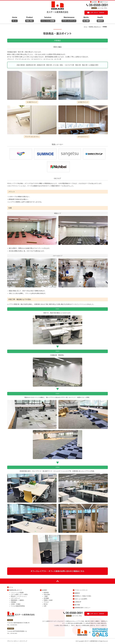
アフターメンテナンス (69, 20)
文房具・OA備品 (16, 604)
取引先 (46, 604)
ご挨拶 (46, 596)
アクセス (46, 602)
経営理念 (46, 593)
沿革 (45, 606)
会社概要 (46, 598)
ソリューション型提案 (30, 20)
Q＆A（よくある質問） (81, 599)
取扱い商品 (48, 20)
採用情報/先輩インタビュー (83, 608)
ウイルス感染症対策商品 (18, 606)
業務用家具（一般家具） (18, 600)
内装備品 (13, 602)
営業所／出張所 (48, 600)
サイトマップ (24, 641)
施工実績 (86, 20)
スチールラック (15, 598)
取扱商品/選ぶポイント (16, 590)
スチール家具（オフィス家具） (20, 594)
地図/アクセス (104, 2)
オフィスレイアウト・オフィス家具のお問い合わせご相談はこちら (57, 571)
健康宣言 (101, 20)
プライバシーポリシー (13, 641)
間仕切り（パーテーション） (19, 596)
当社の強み (47, 594)
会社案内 (95, 2)
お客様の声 (78, 602)
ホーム (14, 20)
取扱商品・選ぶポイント (95, 27)
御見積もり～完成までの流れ (83, 596)
